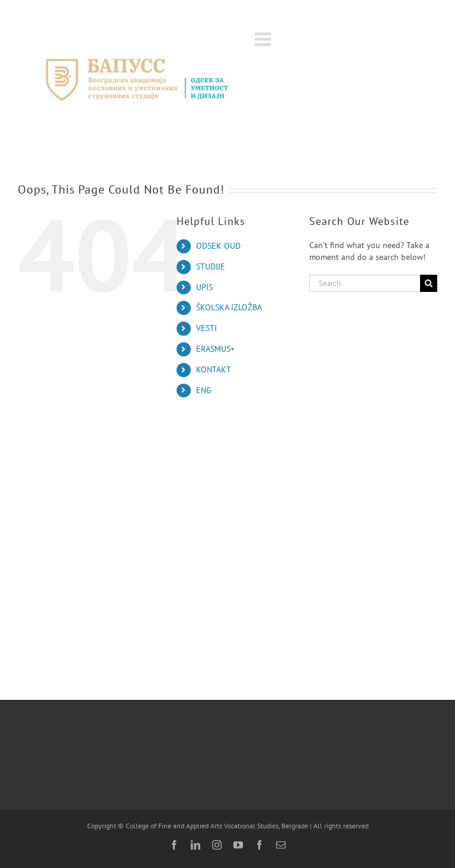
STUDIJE (211, 266)
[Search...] (365, 283)
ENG (204, 390)
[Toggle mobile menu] (264, 39)
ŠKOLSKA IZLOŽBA (229, 307)
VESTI (206, 328)
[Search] (429, 283)
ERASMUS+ (215, 349)
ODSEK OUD (218, 246)
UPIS (204, 287)
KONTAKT (214, 369)
